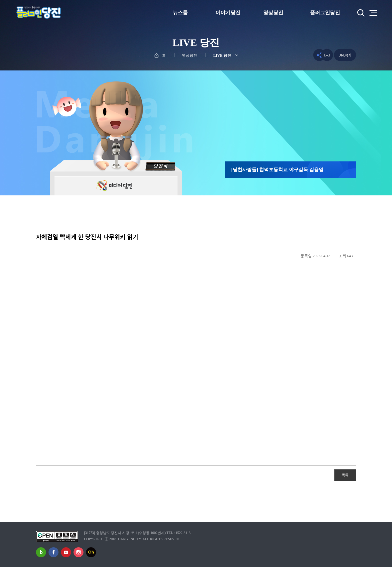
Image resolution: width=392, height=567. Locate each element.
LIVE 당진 (222, 55)
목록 (345, 475)
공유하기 (314, 55)
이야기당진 (228, 12)
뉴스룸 (180, 12)
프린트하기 (327, 55)
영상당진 (273, 12)
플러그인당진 (325, 12)
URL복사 (345, 55)
